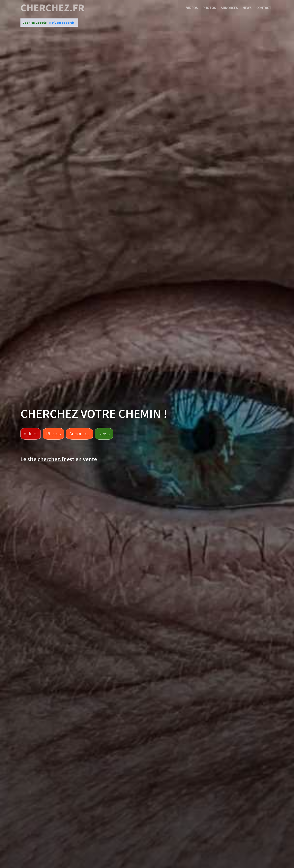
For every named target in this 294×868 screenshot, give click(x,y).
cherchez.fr (52, 8)
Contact (264, 8)
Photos (209, 8)
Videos (192, 8)
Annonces (229, 8)
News (247, 8)
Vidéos (31, 433)
